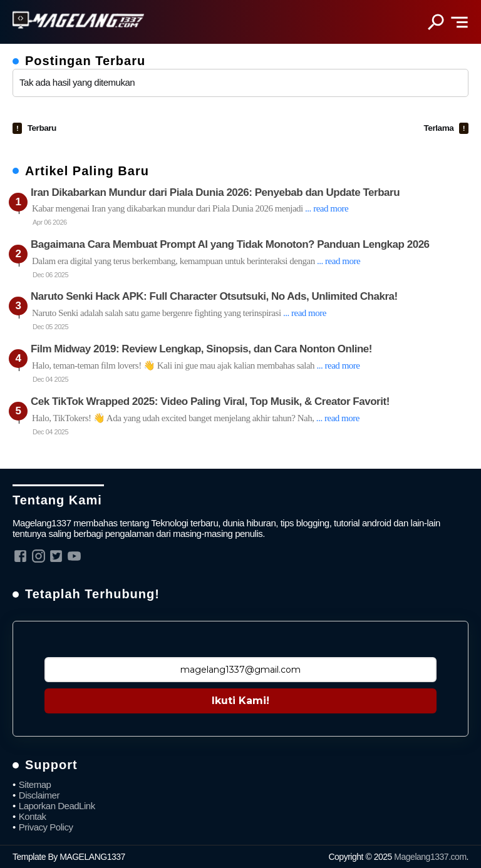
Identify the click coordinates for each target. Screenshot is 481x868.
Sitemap (35, 784)
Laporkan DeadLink (57, 806)
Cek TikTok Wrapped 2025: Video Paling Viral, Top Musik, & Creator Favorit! (210, 401)
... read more (327, 208)
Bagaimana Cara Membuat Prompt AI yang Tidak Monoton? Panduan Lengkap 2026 (230, 244)
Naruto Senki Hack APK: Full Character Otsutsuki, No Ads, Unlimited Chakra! (214, 296)
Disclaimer (39, 795)
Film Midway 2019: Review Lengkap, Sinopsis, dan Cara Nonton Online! (201, 349)
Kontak (33, 816)
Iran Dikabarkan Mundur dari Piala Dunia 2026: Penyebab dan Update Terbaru (215, 192)
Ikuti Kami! (240, 701)
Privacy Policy (46, 827)
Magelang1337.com (430, 857)
